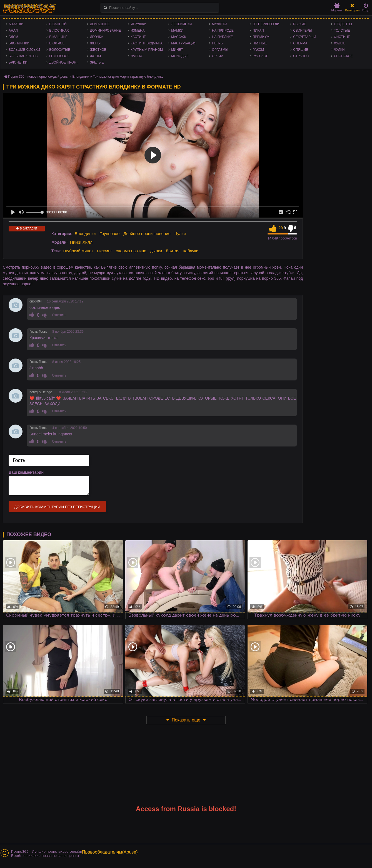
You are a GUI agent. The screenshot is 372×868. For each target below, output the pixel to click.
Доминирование (105, 31)
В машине (58, 37)
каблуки (191, 251)
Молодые (180, 56)
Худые (340, 43)
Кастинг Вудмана (147, 43)
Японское (343, 56)
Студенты (343, 24)
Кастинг (138, 37)
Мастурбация (184, 43)
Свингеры (302, 31)
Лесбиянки (181, 24)
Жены (95, 43)
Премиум (261, 37)
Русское (260, 56)
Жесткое (98, 50)
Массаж (179, 37)
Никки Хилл (81, 242)
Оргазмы (220, 50)
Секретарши (304, 37)
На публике (223, 37)
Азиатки (16, 24)
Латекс (137, 56)
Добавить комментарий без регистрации (57, 507)
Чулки (339, 50)
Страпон (301, 56)
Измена (138, 31)
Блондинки (19, 43)
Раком (258, 50)
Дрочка (97, 37)
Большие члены (23, 56)
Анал (13, 31)
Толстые (342, 31)
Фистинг (342, 37)
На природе (223, 31)
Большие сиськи (24, 50)
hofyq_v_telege (41, 392)
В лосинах (59, 31)
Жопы (95, 56)
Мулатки (220, 24)
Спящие (301, 50)
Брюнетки (18, 62)
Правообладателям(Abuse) (110, 852)
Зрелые (97, 62)
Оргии (218, 56)
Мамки (177, 31)
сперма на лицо (131, 251)
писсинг (104, 251)
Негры (218, 43)
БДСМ (13, 37)
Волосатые (60, 50)
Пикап (258, 31)
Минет (177, 50)
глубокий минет (78, 251)
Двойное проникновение (67, 62)
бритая (173, 251)
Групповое (59, 56)
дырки (156, 251)
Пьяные (260, 43)
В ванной (58, 24)
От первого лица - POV (270, 24)
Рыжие (299, 24)
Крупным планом (147, 50)
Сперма (300, 43)
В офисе (57, 43)
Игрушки (138, 24)
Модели (337, 8)
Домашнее (100, 24)
